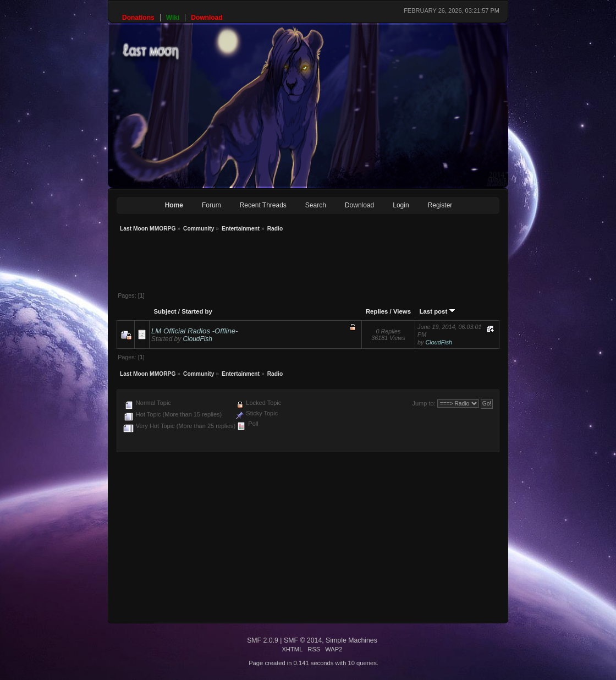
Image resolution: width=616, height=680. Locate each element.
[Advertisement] (317, 263)
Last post (438, 311)
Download (359, 205)
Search (316, 205)
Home (174, 205)
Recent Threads (263, 205)
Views (402, 311)
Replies (377, 311)
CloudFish (197, 339)
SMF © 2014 (303, 640)
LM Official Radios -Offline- (195, 331)
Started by (197, 311)
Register (440, 205)
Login (401, 205)
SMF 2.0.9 (263, 640)
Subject (165, 311)
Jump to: (424, 403)
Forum (211, 205)
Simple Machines (351, 640)
